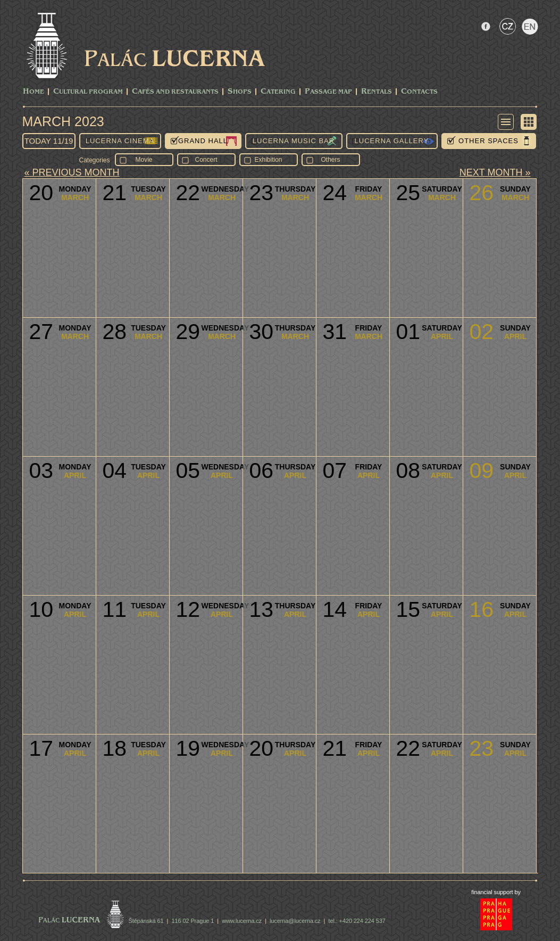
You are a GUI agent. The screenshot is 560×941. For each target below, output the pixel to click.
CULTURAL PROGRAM (88, 92)
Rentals (377, 92)
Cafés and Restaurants (175, 92)
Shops (240, 92)
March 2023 (63, 121)
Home (34, 92)
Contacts (419, 92)
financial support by (496, 892)
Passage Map (328, 92)
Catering (278, 92)
